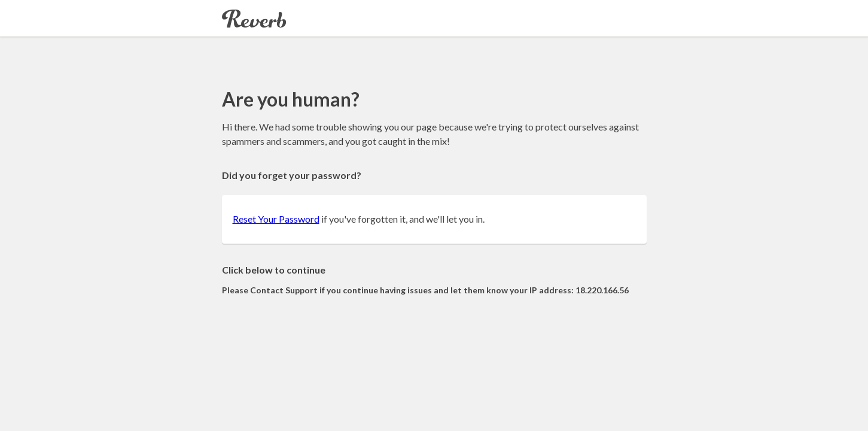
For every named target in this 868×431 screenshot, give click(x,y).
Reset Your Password (276, 219)
